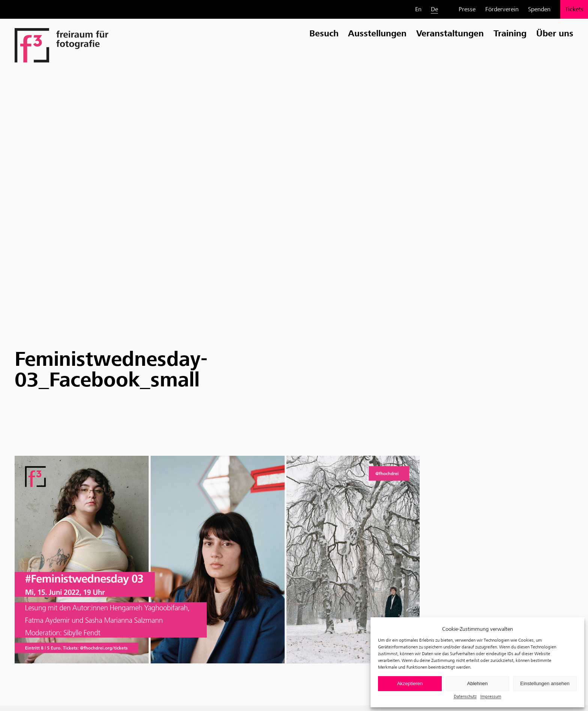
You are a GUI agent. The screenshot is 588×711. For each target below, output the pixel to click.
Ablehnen (478, 683)
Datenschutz (465, 696)
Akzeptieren (410, 683)
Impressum (491, 696)
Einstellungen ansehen (545, 683)
